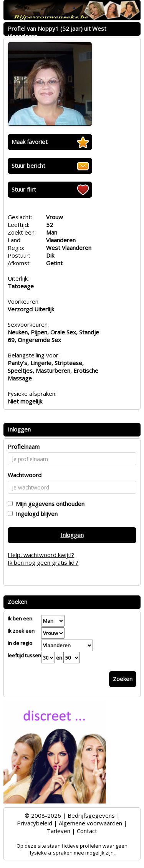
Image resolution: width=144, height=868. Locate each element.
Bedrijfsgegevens (91, 815)
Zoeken (123, 679)
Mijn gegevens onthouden (49, 504)
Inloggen (72, 535)
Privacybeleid (35, 823)
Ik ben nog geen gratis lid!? (43, 562)
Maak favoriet (30, 142)
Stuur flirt (24, 189)
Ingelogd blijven (35, 514)
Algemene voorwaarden (90, 823)
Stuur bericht (28, 165)
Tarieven (59, 831)
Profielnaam (24, 446)
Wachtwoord (25, 475)
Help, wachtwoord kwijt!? (41, 555)
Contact (87, 831)
